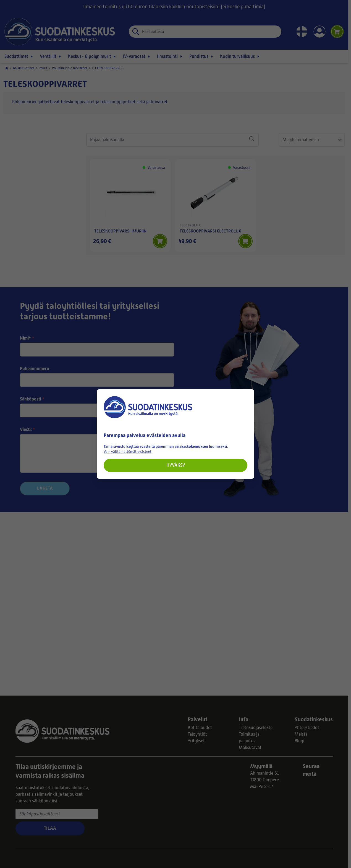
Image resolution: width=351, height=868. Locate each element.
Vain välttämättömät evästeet (128, 452)
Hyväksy (176, 465)
